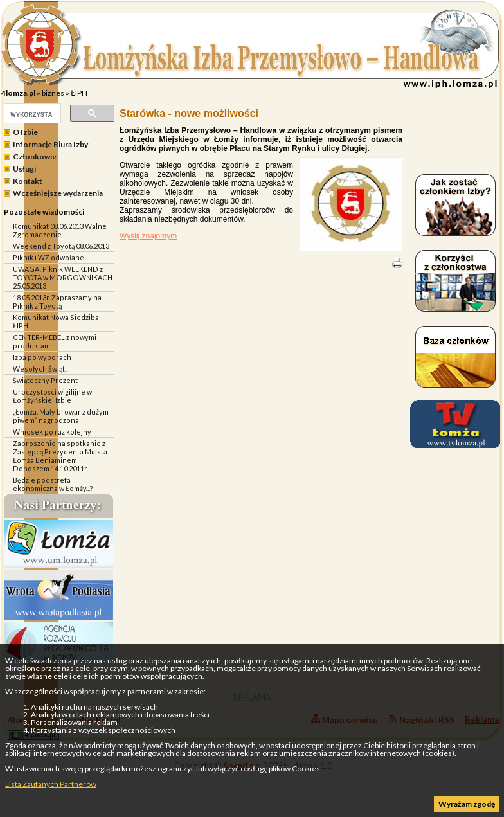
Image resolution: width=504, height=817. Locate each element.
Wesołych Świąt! (40, 369)
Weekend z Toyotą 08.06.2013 (61, 246)
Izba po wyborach (42, 357)
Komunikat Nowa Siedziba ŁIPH (56, 321)
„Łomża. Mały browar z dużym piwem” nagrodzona (61, 416)
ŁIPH (79, 93)
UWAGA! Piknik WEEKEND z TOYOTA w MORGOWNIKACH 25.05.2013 (63, 277)
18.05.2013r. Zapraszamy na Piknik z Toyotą (57, 301)
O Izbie (25, 132)
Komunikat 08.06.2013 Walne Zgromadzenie (60, 230)
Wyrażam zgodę (467, 804)
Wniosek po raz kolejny (52, 432)
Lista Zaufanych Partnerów (51, 784)
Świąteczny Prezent (45, 380)
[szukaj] (31, 114)
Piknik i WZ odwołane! (50, 257)
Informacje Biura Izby (50, 144)
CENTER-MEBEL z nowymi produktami (55, 341)
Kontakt (28, 181)
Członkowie (35, 157)
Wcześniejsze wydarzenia (58, 193)
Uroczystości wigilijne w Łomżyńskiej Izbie (52, 396)
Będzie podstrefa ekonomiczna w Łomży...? (53, 484)
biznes (53, 93)
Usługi (24, 169)
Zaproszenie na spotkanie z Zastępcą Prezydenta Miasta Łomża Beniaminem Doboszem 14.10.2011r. (60, 456)
